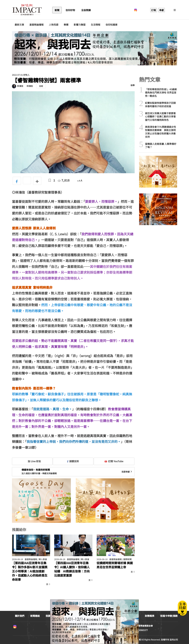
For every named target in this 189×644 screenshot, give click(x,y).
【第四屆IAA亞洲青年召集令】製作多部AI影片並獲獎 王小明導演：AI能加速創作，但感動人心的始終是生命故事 (30, 571)
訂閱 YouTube (114, 461)
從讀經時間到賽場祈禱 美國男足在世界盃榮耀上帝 (115, 565)
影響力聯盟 (80, 25)
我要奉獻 (127, 472)
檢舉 (133, 85)
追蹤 (41, 86)
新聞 (57, 10)
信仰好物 (70, 10)
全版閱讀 (86, 10)
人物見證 (54, 25)
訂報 (154, 10)
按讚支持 (73, 461)
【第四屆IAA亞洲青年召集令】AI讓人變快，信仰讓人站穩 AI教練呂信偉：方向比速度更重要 (72, 569)
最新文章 (19, 25)
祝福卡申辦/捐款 (169, 616)
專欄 (66, 25)
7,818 (64, 180)
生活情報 (96, 25)
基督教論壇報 (36, 25)
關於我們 (20, 616)
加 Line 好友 (32, 461)
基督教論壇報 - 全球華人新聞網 (27, 10)
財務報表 (150, 616)
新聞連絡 (35, 616)
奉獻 (162, 10)
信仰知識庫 (111, 25)
